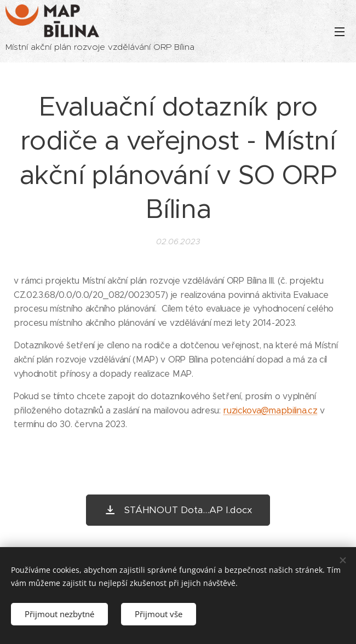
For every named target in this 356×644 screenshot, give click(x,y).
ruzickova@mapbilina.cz (270, 410)
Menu (340, 32)
